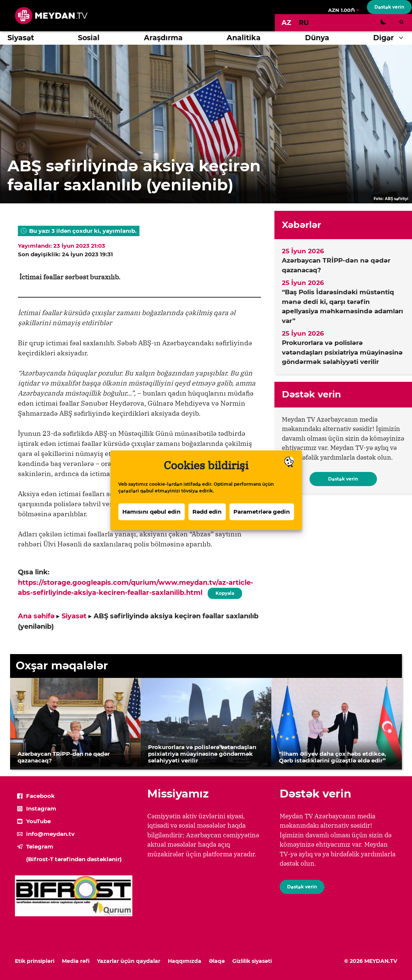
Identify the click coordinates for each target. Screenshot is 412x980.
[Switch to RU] (304, 23)
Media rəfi (76, 961)
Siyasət (21, 38)
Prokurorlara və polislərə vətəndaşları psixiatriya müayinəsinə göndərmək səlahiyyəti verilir (342, 352)
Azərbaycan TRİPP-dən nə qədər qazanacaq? (336, 265)
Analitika (244, 38)
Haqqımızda (185, 961)
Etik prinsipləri (35, 961)
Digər (393, 38)
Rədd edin (207, 522)
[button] (403, 38)
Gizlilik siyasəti (252, 961)
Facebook (40, 796)
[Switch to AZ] (286, 23)
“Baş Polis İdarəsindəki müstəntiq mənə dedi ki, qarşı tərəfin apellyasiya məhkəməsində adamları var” (342, 306)
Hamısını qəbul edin (151, 522)
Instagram (41, 808)
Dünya (317, 38)
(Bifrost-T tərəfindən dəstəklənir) (74, 859)
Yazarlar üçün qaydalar (129, 961)
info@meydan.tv (50, 834)
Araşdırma (163, 38)
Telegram (40, 846)
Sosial (89, 38)
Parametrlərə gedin (262, 522)
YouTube (38, 821)
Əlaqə (217, 961)
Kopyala (225, 592)
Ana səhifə (36, 616)
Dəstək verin (389, 7)
